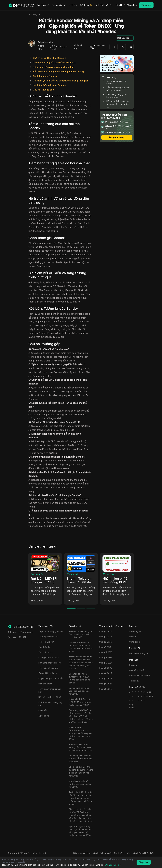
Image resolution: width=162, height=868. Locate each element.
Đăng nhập (132, 5)
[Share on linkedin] (15, 637)
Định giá (73, 5)
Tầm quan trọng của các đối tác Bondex (54, 63)
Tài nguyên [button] (59, 5)
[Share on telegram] (20, 637)
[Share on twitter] (9, 637)
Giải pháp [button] (43, 5)
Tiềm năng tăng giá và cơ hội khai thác (54, 67)
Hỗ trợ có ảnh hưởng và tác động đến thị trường (58, 72)
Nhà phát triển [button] (104, 5)
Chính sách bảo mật (103, 853)
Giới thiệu (84, 5)
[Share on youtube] (25, 637)
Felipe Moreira (45, 42)
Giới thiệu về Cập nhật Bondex (49, 58)
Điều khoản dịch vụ (82, 853)
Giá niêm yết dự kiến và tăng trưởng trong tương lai (60, 81)
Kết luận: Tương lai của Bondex (49, 85)
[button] (120, 5)
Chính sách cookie (123, 853)
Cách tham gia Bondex (45, 76)
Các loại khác (37, 574)
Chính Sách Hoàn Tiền (144, 853)
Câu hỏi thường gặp (43, 90)
